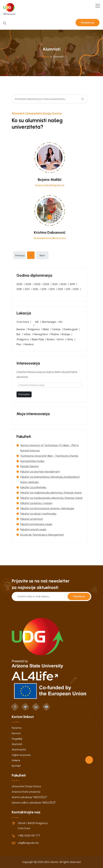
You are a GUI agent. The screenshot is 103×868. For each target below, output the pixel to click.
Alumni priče (19, 750)
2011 (68, 289)
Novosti (16, 733)
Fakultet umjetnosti (32, 519)
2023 (37, 284)
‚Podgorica (23, 339)
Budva (51, 339)
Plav (19, 344)
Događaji (17, 739)
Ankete (16, 760)
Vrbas (27, 334)
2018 (19, 289)
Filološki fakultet (29, 466)
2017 (27, 289)
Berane (21, 329)
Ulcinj (70, 339)
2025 (19, 284)
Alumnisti (17, 744)
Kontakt (16, 766)
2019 (72, 284)
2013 (60, 289)
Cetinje (56, 329)
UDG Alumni (51, 862)
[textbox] (50, 385)
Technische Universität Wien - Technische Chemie (49, 456)
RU (61, 322)
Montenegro (49, 322)
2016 (36, 289)
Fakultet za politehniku (33, 487)
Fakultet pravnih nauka (33, 529)
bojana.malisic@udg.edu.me (50, 185)
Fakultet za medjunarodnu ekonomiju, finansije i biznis (51, 498)
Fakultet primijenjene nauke (36, 524)
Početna (44, 57)
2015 (44, 289)
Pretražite (24, 394)
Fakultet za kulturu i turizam (36, 503)
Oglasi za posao (21, 755)
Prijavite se (88, 23)
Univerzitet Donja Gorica (26, 786)
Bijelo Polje (38, 339)
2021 (55, 284)
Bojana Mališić (50, 179)
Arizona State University (26, 792)
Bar (19, 334)
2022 (46, 284)
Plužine (55, 334)
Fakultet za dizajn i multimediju (38, 514)
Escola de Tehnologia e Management (42, 535)
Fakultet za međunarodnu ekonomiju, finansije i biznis (51, 493)
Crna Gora (23, 322)
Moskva (29, 344)
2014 (52, 289)
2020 (64, 284)
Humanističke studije (32, 461)
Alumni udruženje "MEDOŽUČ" (29, 797)
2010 (76, 289)
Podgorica (34, 329)
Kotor (61, 339)
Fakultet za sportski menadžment (40, 472)
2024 (28, 284)
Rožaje (66, 334)
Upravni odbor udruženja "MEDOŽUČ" (34, 803)
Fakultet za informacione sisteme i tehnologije (47, 508)
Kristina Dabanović (50, 232)
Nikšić (46, 329)
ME (37, 322)
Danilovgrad (70, 329)
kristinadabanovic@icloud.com (50, 238)
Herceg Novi (41, 334)
